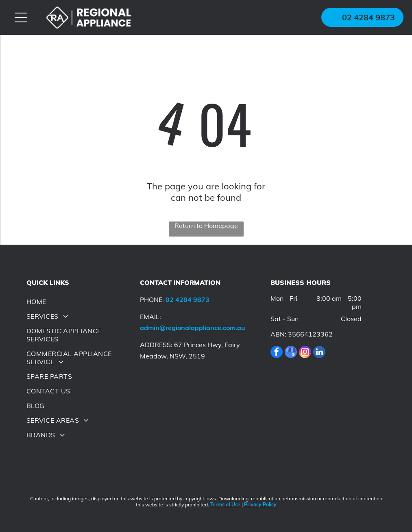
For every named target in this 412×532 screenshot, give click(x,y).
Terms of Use (225, 505)
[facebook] (277, 353)
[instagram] (305, 353)
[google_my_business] (291, 353)
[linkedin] (319, 353)
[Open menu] (21, 17)
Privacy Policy (260, 505)
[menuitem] (80, 302)
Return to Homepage (206, 226)
